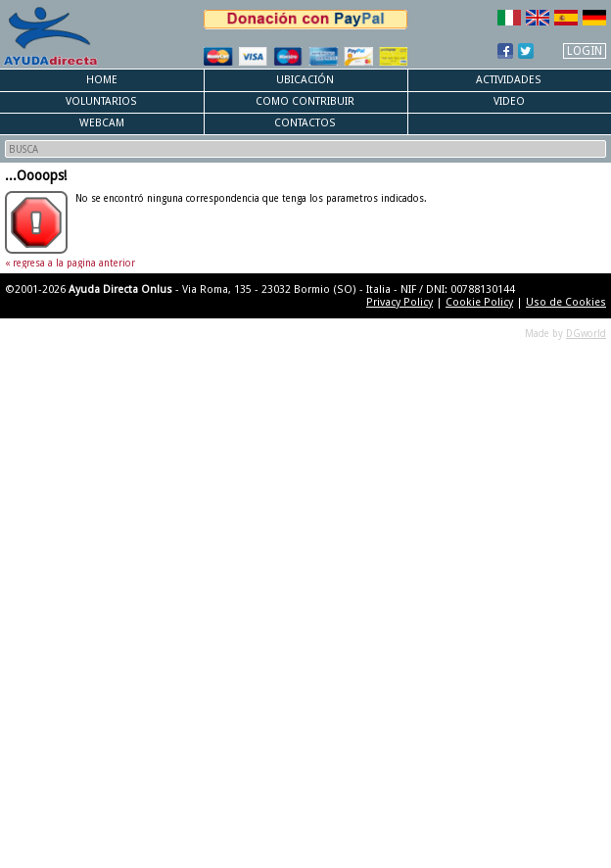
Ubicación (305, 80)
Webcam (102, 123)
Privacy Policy (399, 302)
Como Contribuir (305, 101)
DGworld (586, 334)
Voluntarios (101, 101)
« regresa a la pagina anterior (70, 263)
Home (102, 80)
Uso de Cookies (566, 302)
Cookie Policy (479, 302)
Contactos (305, 123)
